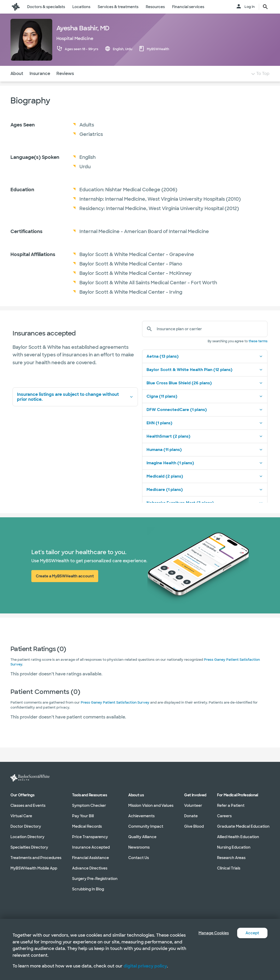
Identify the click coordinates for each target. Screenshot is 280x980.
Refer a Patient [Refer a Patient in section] (231, 805)
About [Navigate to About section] (17, 84)
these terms (258, 352)
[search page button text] (265, 7)
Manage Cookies (210, 933)
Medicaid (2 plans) (205, 487)
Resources (155, 7)
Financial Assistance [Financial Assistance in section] (91, 858)
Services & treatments (118, 7)
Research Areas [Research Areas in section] (231, 858)
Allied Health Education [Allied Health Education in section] (238, 837)
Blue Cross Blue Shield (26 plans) (205, 393)
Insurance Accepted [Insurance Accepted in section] (91, 847)
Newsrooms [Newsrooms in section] (139, 847)
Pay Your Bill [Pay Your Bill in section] (83, 816)
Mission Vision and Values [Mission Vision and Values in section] (151, 805)
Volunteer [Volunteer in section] (193, 805)
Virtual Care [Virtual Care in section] (21, 816)
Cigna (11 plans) (205, 407)
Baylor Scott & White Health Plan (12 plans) (205, 380)
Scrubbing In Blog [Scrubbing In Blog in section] (88, 889)
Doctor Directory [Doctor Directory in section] (26, 826)
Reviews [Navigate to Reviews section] (65, 84)
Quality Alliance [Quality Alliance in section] (142, 837)
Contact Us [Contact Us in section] (139, 858)
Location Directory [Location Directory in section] (27, 837)
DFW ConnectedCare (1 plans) (205, 420)
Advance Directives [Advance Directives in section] (90, 868)
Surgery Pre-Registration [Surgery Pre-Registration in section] (95, 879)
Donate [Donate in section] (191, 816)
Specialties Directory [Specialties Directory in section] (29, 847)
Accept (251, 933)
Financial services (188, 7)
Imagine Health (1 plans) (205, 473)
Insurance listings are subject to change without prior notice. (75, 407)
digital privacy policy (145, 966)
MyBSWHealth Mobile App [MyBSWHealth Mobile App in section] (34, 868)
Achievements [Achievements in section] (141, 816)
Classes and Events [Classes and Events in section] (28, 805)
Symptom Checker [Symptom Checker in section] (89, 805)
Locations (81, 7)
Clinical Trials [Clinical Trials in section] (229, 868)
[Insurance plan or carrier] (210, 339)
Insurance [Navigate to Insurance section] (40, 84)
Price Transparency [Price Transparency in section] (90, 837)
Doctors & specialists (46, 7)
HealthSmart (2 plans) (205, 447)
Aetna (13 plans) (205, 367)
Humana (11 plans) (205, 460)
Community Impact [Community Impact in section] (146, 826)
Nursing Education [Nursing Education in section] (234, 847)
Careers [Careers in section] (224, 816)
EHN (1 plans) (205, 433)
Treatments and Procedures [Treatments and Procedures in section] (36, 858)
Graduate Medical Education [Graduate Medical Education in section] (243, 826)
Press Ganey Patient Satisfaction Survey (115, 713)
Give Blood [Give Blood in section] (194, 826)
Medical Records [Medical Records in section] (87, 826)
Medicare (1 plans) (205, 500)
